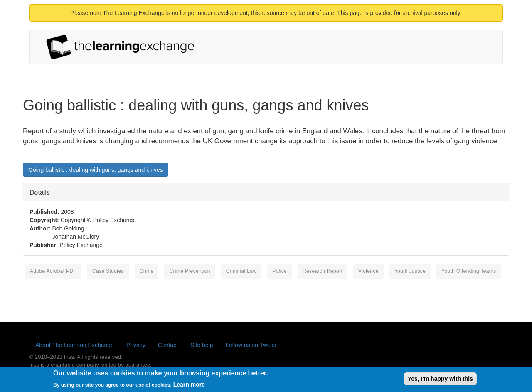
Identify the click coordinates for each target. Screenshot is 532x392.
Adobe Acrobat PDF (53, 271)
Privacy (136, 345)
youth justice (410, 271)
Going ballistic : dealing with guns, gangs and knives (96, 170)
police (280, 271)
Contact (168, 345)
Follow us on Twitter (251, 345)
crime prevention (190, 271)
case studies (108, 271)
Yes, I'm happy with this (440, 380)
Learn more (189, 386)
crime (147, 271)
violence (368, 271)
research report (323, 271)
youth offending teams (469, 271)
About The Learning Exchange (75, 345)
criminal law (241, 271)
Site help (202, 345)
